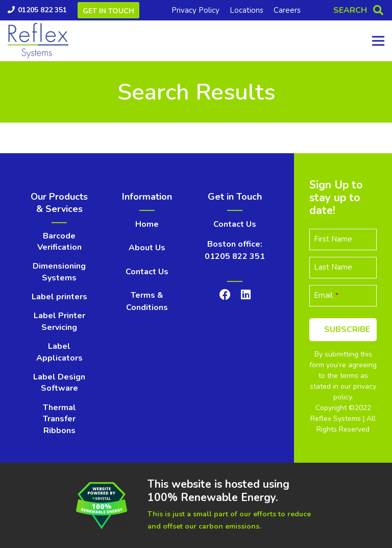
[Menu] (378, 41)
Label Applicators (59, 352)
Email (326, 295)
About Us (147, 248)
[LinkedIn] (246, 295)
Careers (287, 10)
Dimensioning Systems (59, 272)
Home (147, 224)
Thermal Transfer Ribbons (59, 419)
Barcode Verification (59, 242)
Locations (247, 10)
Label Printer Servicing (59, 321)
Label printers (59, 297)
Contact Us (147, 272)
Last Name (333, 267)
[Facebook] (225, 295)
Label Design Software (59, 383)
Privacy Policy (195, 10)
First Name (333, 239)
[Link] (38, 41)
